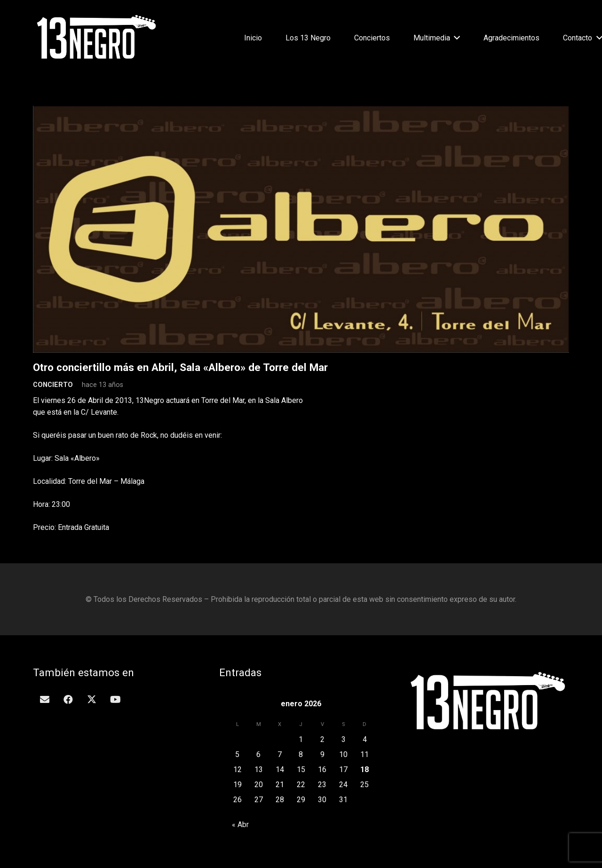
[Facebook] (68, 700)
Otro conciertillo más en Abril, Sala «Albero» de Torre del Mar (180, 367)
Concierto (53, 385)
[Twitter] (92, 700)
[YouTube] (115, 700)
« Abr (240, 825)
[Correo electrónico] (45, 700)
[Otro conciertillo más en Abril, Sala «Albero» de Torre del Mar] (301, 112)
